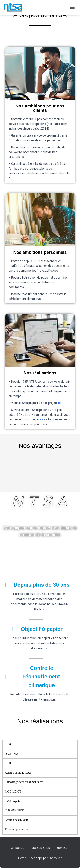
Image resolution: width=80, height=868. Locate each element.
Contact (63, 848)
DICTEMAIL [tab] (13, 754)
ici (60, 403)
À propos (18, 848)
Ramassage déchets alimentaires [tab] (24, 782)
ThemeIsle (55, 858)
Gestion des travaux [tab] (17, 820)
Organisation (41, 848)
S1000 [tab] (9, 744)
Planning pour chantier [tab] (18, 830)
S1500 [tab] (9, 763)
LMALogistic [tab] (13, 801)
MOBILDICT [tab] (13, 792)
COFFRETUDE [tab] (14, 810)
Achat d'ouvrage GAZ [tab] (18, 773)
